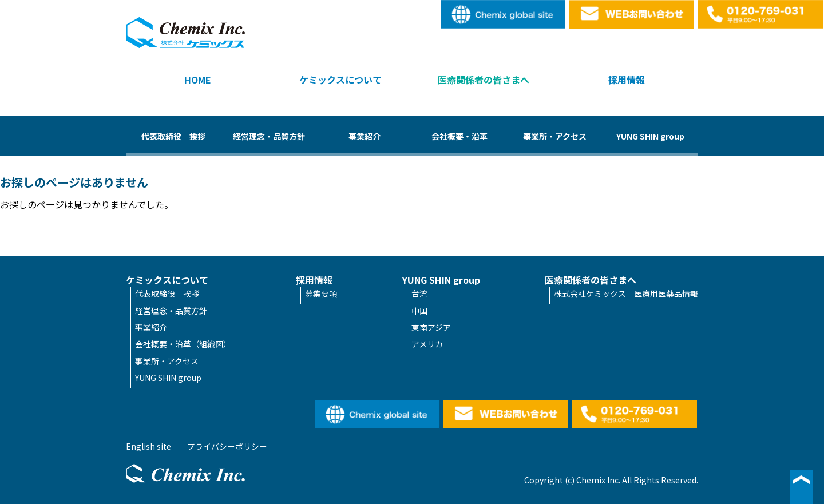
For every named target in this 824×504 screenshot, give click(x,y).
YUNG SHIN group (650, 136)
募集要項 (321, 293)
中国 (419, 311)
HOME (198, 80)
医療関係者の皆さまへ (484, 80)
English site (504, 14)
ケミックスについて (340, 80)
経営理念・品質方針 (269, 136)
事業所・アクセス (555, 136)
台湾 (419, 293)
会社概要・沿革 (459, 136)
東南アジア (431, 327)
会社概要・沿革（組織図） (183, 344)
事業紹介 (365, 136)
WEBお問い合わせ (632, 14)
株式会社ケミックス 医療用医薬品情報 (626, 293)
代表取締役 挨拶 (173, 136)
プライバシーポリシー (227, 446)
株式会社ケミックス (185, 33)
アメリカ (427, 344)
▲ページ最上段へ (801, 487)
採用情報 (627, 80)
